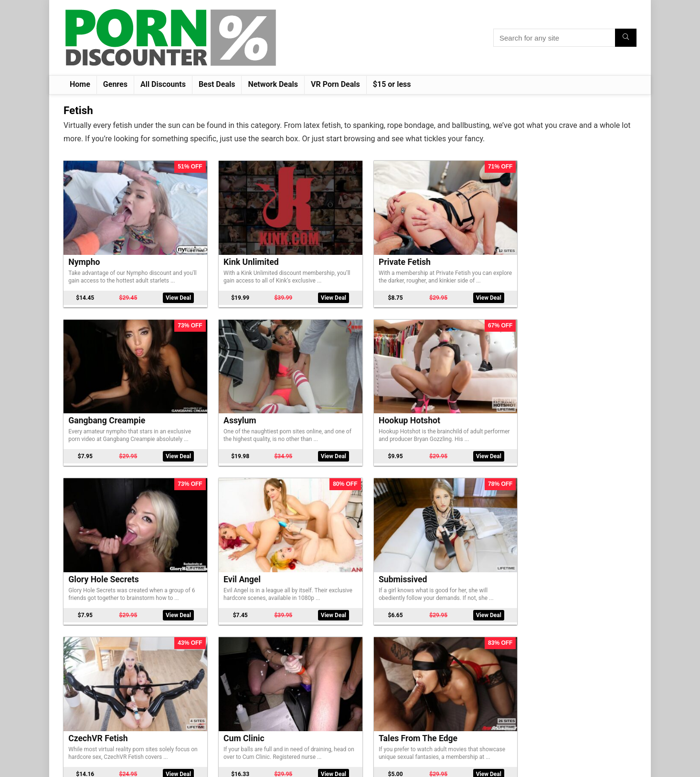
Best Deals (217, 84)
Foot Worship (93, 650)
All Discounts (163, 84)
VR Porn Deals (335, 84)
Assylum (552, 237)
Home (80, 84)
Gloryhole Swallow (337, 512)
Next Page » (389, 724)
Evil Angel (321, 375)
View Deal (148, 276)
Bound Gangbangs (337, 650)
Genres (115, 84)
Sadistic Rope (562, 650)
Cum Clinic (89, 512)
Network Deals (273, 84)
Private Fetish (328, 237)
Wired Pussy (559, 512)
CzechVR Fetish (565, 375)
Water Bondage (214, 650)
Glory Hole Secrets (221, 375)
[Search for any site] (626, 38)
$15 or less (392, 84)
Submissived (443, 375)
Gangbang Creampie (458, 237)
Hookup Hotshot (99, 375)
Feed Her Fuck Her (454, 512)
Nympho (84, 237)
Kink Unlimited (213, 237)
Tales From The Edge (225, 512)
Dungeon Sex (444, 650)
